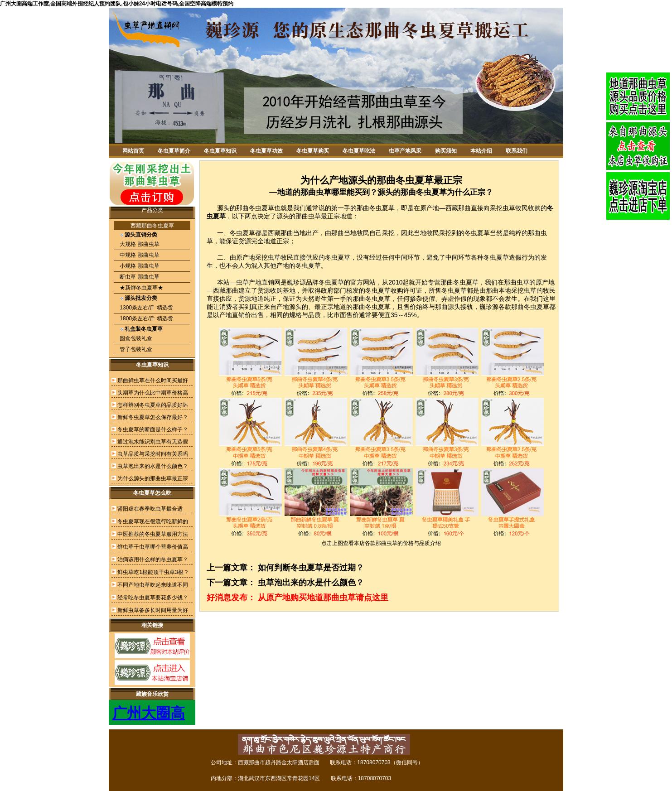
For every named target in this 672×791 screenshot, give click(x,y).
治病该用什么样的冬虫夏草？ (153, 559)
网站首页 (133, 151)
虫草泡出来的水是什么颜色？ (311, 583)
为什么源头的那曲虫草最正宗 (153, 478)
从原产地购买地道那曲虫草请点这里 (323, 598)
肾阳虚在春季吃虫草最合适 (150, 509)
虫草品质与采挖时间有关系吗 (153, 454)
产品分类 (152, 210)
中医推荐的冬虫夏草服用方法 (153, 534)
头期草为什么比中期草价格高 (153, 393)
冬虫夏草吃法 (359, 151)
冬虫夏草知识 (220, 151)
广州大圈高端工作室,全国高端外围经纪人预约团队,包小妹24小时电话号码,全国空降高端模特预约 (117, 4)
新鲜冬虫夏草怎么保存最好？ (153, 417)
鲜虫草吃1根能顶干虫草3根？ (153, 572)
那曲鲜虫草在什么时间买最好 (153, 381)
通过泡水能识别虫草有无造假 (153, 442)
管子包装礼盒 (135, 349)
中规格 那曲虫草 (139, 255)
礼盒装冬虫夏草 (144, 329)
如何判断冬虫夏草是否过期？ (311, 568)
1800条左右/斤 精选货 (146, 318)
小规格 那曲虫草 (139, 266)
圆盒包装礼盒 (135, 338)
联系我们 (517, 151)
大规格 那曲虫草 (139, 244)
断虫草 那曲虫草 (139, 277)
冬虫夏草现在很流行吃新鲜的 (153, 521)
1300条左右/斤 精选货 (146, 308)
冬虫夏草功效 (266, 151)
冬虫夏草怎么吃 (152, 493)
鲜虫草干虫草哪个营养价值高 (153, 547)
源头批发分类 (141, 298)
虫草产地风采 (405, 151)
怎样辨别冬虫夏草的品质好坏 (153, 405)
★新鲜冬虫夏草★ (141, 288)
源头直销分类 (141, 235)
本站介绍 (481, 151)
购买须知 (446, 151)
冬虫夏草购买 (313, 151)
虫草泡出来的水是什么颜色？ (153, 466)
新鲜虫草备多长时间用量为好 (153, 610)
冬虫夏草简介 (174, 151)
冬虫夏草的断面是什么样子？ (153, 429)
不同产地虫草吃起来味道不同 (153, 585)
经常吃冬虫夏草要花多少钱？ (153, 598)
